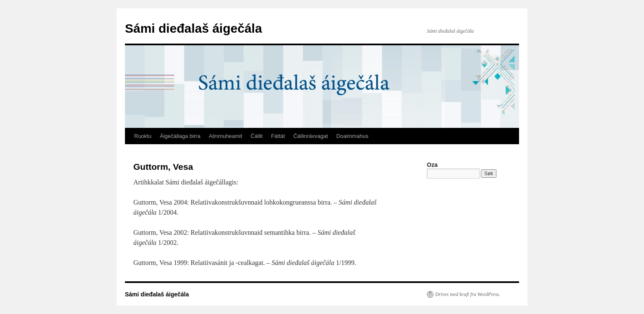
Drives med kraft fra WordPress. (468, 294)
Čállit (257, 136)
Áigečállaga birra (180, 136)
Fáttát (278, 136)
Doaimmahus (352, 136)
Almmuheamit (225, 136)
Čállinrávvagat (311, 136)
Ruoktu (143, 136)
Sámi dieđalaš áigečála (193, 28)
